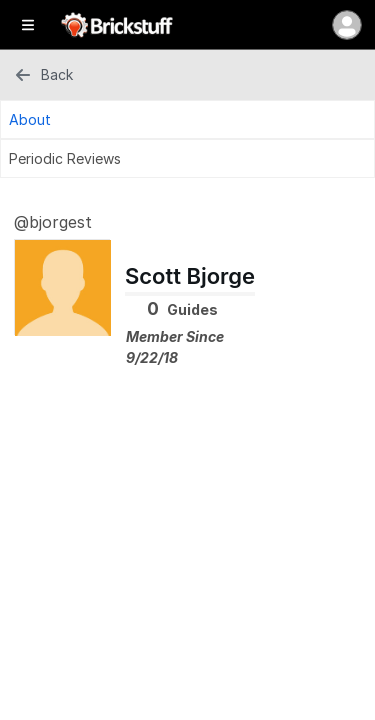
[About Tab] (187, 119)
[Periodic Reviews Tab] (187, 158)
